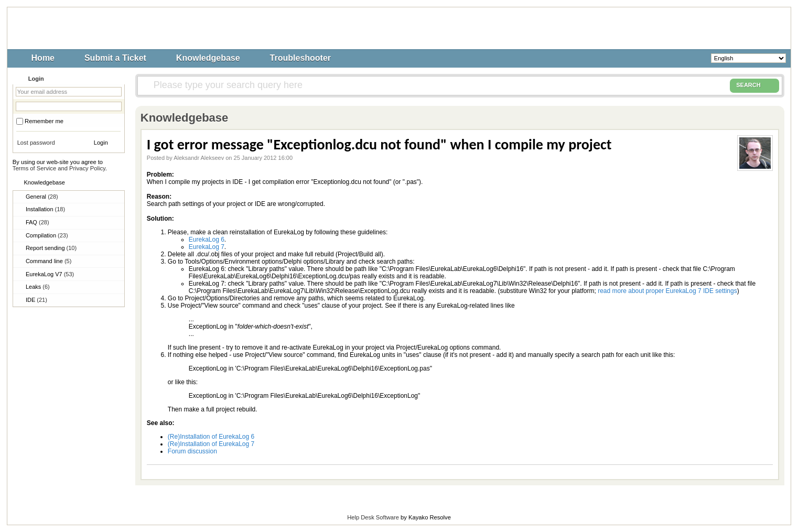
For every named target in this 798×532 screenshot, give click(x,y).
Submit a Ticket (115, 58)
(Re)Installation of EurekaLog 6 (211, 437)
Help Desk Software (373, 517)
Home (43, 58)
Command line (48, 261)
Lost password (36, 143)
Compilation (47, 235)
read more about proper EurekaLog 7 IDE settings (667, 291)
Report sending (51, 248)
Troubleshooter (300, 58)
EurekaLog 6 (207, 240)
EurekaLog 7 (207, 247)
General (42, 197)
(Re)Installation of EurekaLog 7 (211, 444)
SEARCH (754, 85)
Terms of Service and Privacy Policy (59, 168)
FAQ (37, 222)
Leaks (38, 287)
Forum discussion (192, 451)
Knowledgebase (208, 58)
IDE (36, 300)
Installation (45, 209)
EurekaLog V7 (50, 274)
